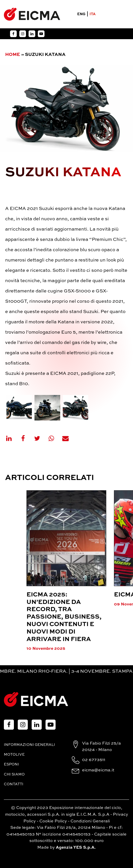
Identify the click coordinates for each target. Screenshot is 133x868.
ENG (81, 14)
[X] (40, 438)
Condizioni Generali (90, 821)
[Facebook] (26, 438)
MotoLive (14, 755)
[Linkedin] (12, 438)
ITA (93, 14)
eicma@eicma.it (98, 770)
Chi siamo (14, 774)
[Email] (69, 438)
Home (13, 55)
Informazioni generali (29, 745)
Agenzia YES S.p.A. (76, 848)
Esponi (11, 764)
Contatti (14, 784)
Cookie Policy (53, 821)
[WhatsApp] (55, 438)
